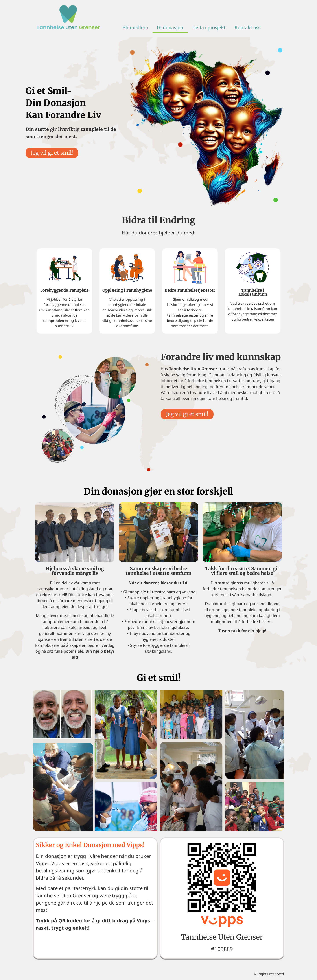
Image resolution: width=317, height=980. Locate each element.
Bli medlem (135, 28)
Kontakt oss (247, 28)
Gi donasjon (170, 28)
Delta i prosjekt (209, 28)
